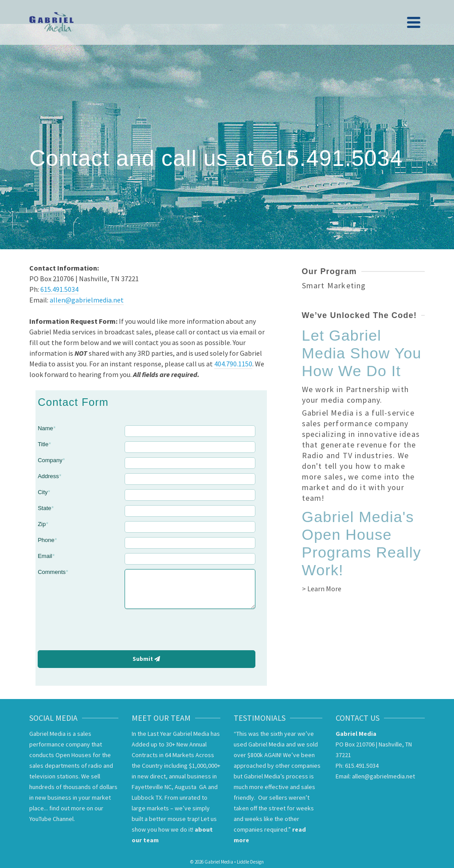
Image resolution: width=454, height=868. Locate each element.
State (45, 508)
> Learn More (322, 589)
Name (47, 428)
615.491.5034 (59, 289)
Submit (146, 659)
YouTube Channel (51, 819)
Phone (47, 540)
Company (51, 460)
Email (46, 556)
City (44, 492)
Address (49, 476)
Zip (43, 524)
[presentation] (189, 631)
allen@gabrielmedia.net (87, 300)
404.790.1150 (233, 364)
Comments (53, 572)
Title (44, 444)
